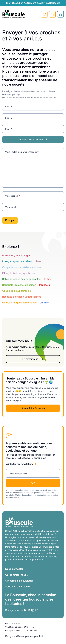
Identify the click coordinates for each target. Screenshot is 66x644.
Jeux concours (35, 630)
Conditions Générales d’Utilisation (19, 627)
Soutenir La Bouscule (33, 408)
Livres (38, 261)
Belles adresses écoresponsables (21, 279)
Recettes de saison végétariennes (22, 297)
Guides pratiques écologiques (19, 303)
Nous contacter (14, 569)
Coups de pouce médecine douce (21, 267)
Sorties (48, 279)
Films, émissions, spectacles (19, 273)
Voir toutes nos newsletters (19, 464)
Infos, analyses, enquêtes (17, 261)
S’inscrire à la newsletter (19, 581)
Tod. (41, 636)
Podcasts (45, 285)
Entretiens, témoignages (16, 255)
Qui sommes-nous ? (17, 575)
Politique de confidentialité (16, 630)
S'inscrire (44, 14)
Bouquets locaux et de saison (19, 285)
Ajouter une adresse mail (33, 139)
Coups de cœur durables (17, 291)
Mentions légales (12, 623)
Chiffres (44, 303)
